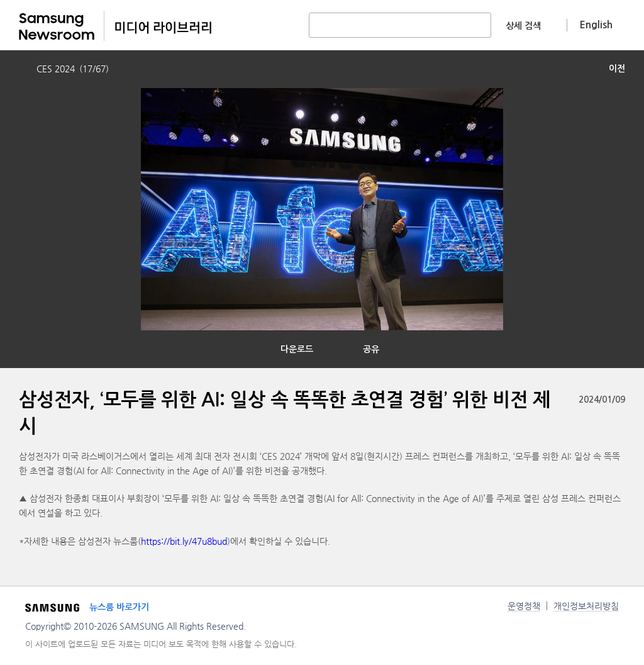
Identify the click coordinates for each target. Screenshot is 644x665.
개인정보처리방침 (586, 606)
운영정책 (524, 606)
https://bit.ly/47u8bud (184, 541)
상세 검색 (523, 26)
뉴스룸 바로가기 (119, 607)
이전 (617, 69)
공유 (371, 349)
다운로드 (297, 349)
